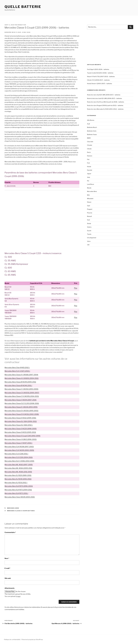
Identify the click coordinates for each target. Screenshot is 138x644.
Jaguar (89, 174)
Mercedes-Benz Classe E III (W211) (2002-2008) (22, 414)
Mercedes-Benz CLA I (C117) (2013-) (17, 371)
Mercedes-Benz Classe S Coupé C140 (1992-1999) (22, 436)
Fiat (88, 159)
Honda (89, 167)
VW (88, 245)
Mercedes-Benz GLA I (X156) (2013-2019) (19, 461)
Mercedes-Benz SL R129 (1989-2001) (18, 475)
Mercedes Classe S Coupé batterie (21, 511)
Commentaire (10, 532)
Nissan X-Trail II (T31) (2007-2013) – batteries (101, 76)
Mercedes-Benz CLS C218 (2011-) (16, 454)
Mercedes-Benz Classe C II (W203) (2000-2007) (22, 393)
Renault (89, 216)
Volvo (89, 241)
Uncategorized (92, 238)
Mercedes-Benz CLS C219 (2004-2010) (19, 457)
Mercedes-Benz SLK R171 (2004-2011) (18, 490)
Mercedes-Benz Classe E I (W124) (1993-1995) (21, 407)
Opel (89, 206)
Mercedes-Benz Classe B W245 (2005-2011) (20, 382)
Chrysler (90, 145)
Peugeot (90, 209)
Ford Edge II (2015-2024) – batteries (98, 69)
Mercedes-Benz (13, 508)
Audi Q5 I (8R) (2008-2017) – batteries (109, 95)
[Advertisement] (42, 206)
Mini (88, 195)
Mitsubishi (90, 199)
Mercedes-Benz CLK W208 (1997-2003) (19, 447)
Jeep (89, 177)
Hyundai (90, 170)
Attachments (10, 588)
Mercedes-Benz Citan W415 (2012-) (17, 368)
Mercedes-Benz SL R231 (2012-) (16, 483)
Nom (7, 558)
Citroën (89, 149)
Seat (89, 220)
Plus (76, 288)
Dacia (89, 152)
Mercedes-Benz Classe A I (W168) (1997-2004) (21, 375)
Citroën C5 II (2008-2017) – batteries (98, 80)
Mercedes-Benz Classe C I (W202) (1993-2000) (21, 389)
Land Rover (91, 184)
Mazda (89, 188)
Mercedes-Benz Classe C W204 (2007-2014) (21, 400)
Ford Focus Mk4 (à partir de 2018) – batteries (110, 102)
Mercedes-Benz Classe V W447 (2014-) (18, 443)
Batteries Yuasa (92, 134)
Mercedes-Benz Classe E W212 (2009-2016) (20, 418)
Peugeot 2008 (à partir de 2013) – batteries (110, 105)
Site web (8, 578)
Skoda (89, 223)
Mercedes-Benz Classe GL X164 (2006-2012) (21, 421)
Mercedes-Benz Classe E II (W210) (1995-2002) (21, 411)
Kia (88, 181)
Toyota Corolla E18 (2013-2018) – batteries (100, 73)
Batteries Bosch (92, 127)
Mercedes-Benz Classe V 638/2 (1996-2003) (21, 439)
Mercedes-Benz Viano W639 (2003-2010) (20, 497)
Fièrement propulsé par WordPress (32, 639)
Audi (88, 124)
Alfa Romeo (91, 120)
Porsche (90, 213)
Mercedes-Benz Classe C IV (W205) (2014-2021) (22, 396)
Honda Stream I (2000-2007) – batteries (100, 84)
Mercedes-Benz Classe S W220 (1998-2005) (21, 429)
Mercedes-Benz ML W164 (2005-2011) (18, 468)
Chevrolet (90, 142)
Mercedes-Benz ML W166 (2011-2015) (18, 472)
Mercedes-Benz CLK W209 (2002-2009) (19, 450)
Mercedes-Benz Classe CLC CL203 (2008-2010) (22, 403)
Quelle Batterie (23, 7)
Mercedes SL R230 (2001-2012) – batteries (110, 109)
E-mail (7, 568)
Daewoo (90, 156)
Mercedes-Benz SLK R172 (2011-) (16, 493)
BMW (89, 138)
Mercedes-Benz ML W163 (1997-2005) (19, 465)
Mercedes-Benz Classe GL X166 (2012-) (19, 425)
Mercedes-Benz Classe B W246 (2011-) (18, 386)
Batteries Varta (92, 131)
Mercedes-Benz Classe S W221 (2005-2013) (20, 432)
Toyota (89, 234)
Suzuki (89, 231)
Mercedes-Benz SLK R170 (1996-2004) (19, 486)
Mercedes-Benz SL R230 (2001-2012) (18, 479)
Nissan (89, 202)
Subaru (89, 227)
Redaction (22, 25)
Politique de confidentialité (12, 639)
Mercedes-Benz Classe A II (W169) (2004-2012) (22, 378)
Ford (88, 163)
